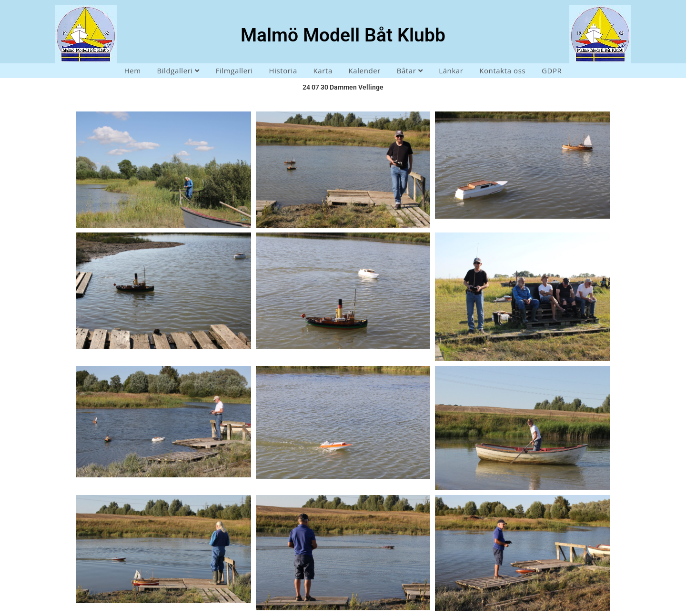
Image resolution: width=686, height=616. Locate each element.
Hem (133, 71)
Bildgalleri (178, 71)
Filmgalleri (234, 71)
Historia (283, 71)
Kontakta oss (502, 71)
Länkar (451, 71)
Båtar (410, 71)
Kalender (365, 71)
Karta (323, 71)
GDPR (552, 71)
